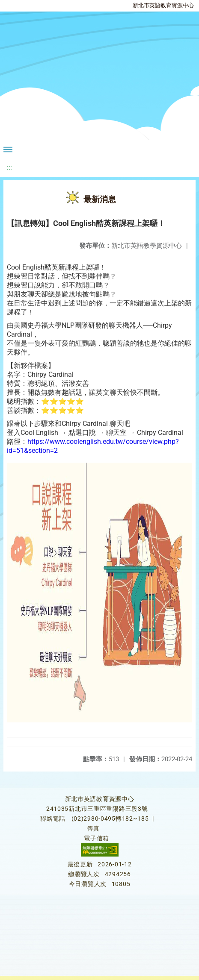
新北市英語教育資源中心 (163, 5)
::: (9, 168)
